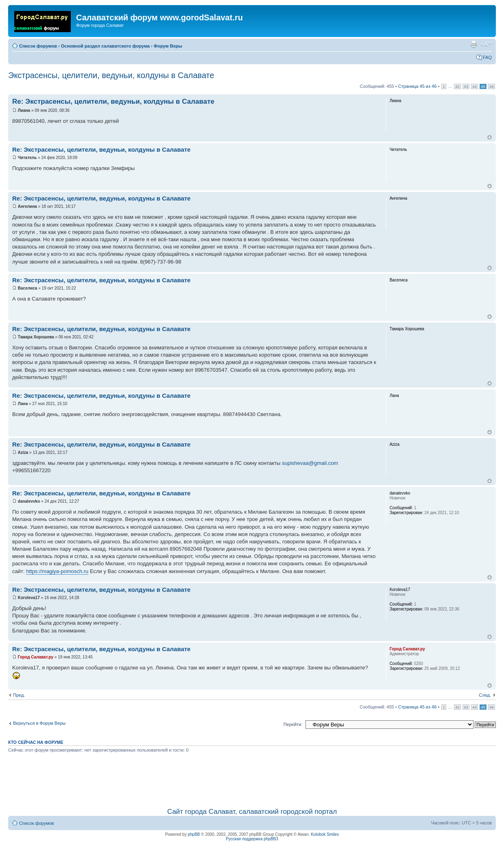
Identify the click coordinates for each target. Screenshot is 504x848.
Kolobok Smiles (325, 834)
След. (485, 695)
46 (492, 86)
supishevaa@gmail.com (310, 463)
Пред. (19, 695)
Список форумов (38, 46)
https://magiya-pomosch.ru (57, 571)
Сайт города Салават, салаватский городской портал (252, 812)
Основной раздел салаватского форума (105, 46)
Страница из (418, 86)
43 (466, 86)
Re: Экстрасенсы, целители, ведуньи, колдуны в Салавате (113, 101)
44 (475, 86)
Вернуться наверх (490, 137)
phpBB (194, 834)
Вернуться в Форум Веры (39, 723)
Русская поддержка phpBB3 (252, 839)
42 (457, 86)
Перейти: (293, 724)
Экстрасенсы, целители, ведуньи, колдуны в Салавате (111, 75)
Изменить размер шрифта (486, 44)
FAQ (487, 57)
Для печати (473, 44)
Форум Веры (168, 46)
